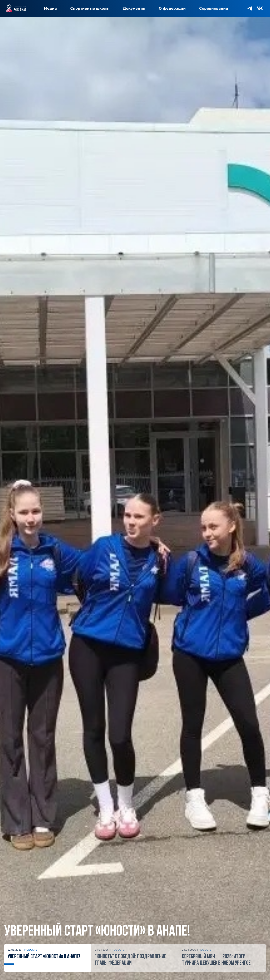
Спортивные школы (90, 8)
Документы (134, 8)
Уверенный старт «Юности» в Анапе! (97, 932)
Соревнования (214, 8)
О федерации (172, 8)
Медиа (50, 8)
